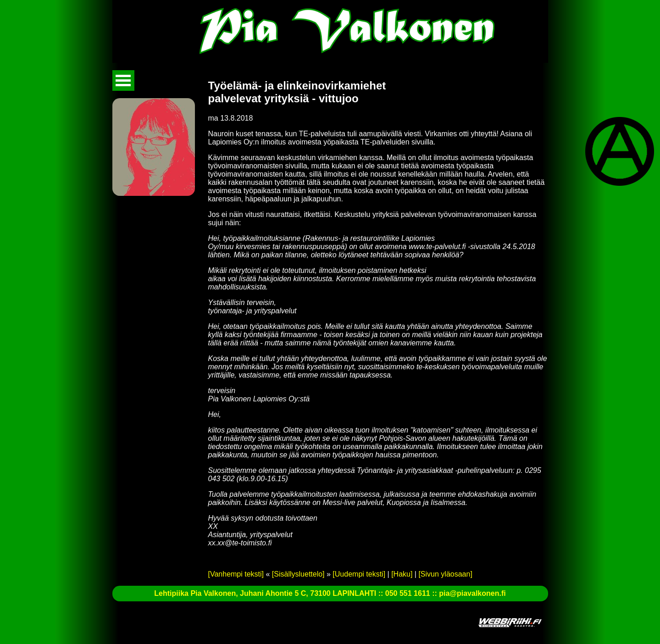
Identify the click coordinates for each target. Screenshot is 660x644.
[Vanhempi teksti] (236, 574)
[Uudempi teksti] (359, 574)
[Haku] (402, 574)
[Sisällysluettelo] (298, 574)
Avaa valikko (123, 80)
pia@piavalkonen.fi (472, 593)
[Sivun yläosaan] (445, 574)
